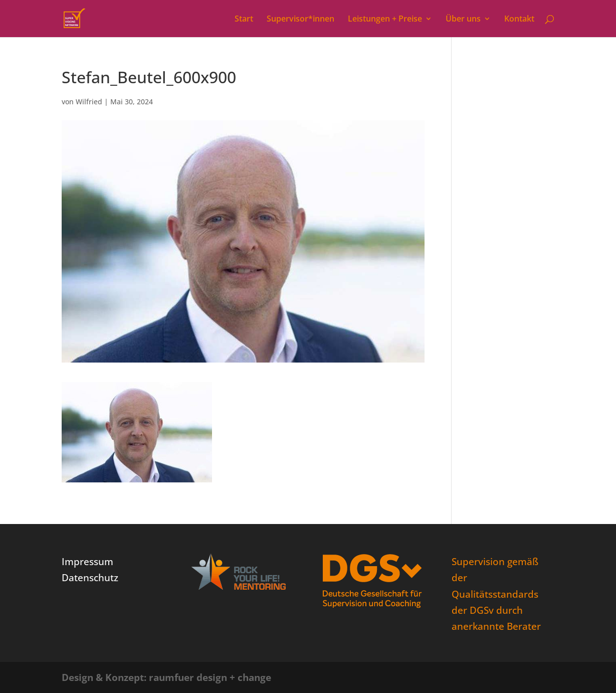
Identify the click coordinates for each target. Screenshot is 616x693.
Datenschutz (90, 578)
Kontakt (519, 20)
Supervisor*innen (300, 20)
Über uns (463, 20)
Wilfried (89, 102)
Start (244, 20)
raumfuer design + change (210, 677)
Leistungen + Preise (385, 20)
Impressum (87, 562)
